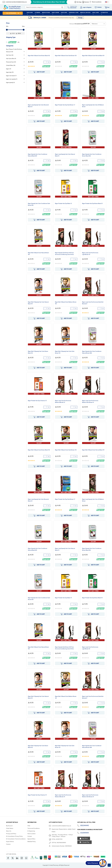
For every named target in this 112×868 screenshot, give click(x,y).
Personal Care (11, 62)
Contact (30, 836)
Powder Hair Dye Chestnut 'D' (37, 401)
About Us (9, 831)
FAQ (29, 826)
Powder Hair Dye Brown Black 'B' (92, 203)
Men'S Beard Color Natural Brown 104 (38, 254)
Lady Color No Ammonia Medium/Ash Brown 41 (90, 401)
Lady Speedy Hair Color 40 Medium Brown (93, 106)
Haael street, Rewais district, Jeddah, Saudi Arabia (64, 830)
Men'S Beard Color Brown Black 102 (39, 56)
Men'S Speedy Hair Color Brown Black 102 (38, 352)
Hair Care (10, 55)
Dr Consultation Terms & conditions (16, 839)
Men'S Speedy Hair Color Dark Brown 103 (65, 352)
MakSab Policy (32, 842)
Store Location (31, 834)
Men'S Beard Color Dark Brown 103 (66, 56)
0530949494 (85, 833)
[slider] (7, 30)
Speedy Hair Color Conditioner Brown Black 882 (92, 155)
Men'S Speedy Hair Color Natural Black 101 (38, 303)
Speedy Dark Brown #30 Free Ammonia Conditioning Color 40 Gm (64, 254)
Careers (87, 2)
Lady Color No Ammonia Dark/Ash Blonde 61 (93, 303)
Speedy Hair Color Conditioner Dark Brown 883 (39, 204)
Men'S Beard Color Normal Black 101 (93, 56)
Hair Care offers (11, 59)
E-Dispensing (31, 831)
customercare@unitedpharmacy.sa (16, 2)
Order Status (10, 828)
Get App (79, 2)
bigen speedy (10, 82)
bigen (9, 69)
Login (84, 7)
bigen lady (10, 72)
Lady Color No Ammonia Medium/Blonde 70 (63, 401)
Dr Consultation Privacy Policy (14, 836)
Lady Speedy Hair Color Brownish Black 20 (38, 106)
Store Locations (97, 2)
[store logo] (12, 7)
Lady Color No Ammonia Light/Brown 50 (90, 254)
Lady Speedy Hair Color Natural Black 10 (65, 155)
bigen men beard (11, 76)
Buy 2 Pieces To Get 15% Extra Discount (14, 50)
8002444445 (85, 826)
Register (89, 7)
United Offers (11, 65)
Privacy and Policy (11, 834)
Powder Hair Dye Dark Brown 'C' (65, 105)
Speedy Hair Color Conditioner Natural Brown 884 (92, 352)
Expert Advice (10, 842)
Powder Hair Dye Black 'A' (63, 203)
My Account (9, 826)
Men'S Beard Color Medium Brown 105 (66, 303)
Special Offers (31, 839)
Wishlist (99, 7)
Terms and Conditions (34, 828)
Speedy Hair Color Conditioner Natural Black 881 (38, 155)
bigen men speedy (12, 79)
